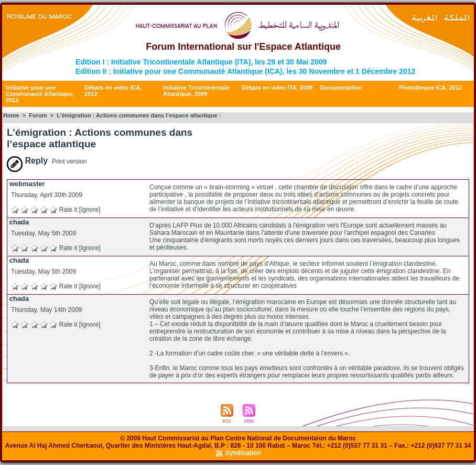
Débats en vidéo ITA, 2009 (277, 88)
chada (19, 222)
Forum (38, 115)
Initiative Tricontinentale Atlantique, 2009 (196, 91)
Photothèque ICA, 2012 (430, 88)
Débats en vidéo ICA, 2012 (113, 91)
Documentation (341, 88)
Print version (69, 161)
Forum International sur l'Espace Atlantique (243, 47)
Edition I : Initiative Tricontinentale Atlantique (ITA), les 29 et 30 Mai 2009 (201, 62)
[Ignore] (90, 210)
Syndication (243, 453)
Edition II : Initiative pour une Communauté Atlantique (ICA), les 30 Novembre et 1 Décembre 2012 (245, 71)
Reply (27, 161)
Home (11, 115)
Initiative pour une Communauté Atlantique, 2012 (40, 94)
